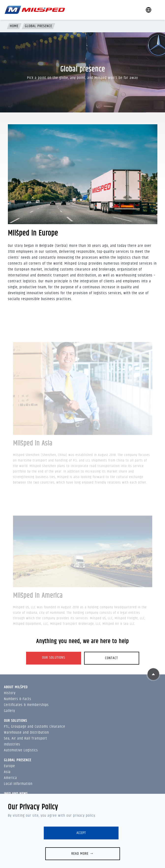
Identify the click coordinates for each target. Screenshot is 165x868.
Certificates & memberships (26, 705)
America (10, 778)
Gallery (9, 711)
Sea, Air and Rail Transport (26, 738)
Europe (9, 766)
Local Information (18, 784)
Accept (81, 833)
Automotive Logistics (21, 750)
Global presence (38, 26)
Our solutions (54, 658)
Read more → (83, 854)
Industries (12, 744)
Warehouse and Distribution (26, 732)
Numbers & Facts (18, 699)
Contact (112, 658)
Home (14, 26)
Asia (7, 772)
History (10, 693)
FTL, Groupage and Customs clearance (35, 727)
